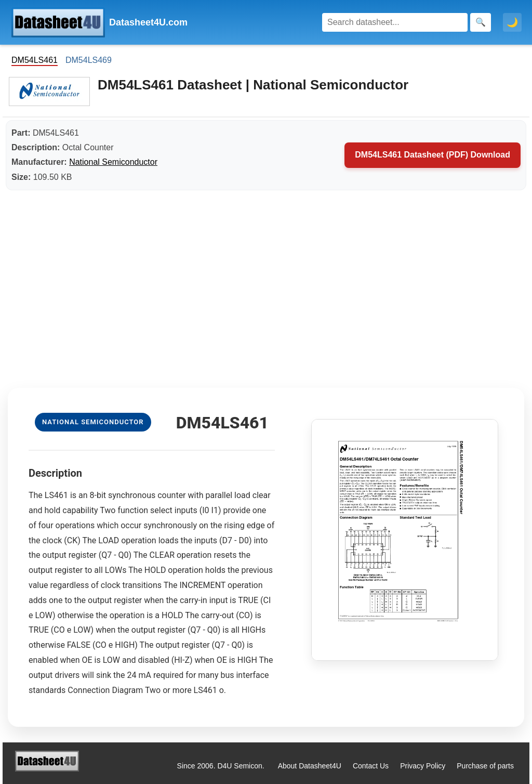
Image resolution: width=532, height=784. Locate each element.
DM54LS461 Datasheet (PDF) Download (433, 155)
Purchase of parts (485, 766)
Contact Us (371, 766)
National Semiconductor (113, 162)
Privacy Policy (423, 766)
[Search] (395, 22)
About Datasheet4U (310, 766)
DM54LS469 (89, 60)
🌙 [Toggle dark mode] (512, 22)
